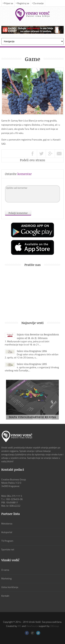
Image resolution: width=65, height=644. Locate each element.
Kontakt (5, 596)
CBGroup (55, 626)
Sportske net (8, 549)
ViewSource (32, 626)
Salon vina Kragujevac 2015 (32, 364)
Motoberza (7, 523)
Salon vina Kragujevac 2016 (32, 351)
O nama (5, 570)
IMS (20, 626)
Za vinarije (39, 3)
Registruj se (23, 3)
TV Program (7, 541)
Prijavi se (9, 3)
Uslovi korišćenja (10, 587)
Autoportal (7, 532)
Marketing (7, 578)
